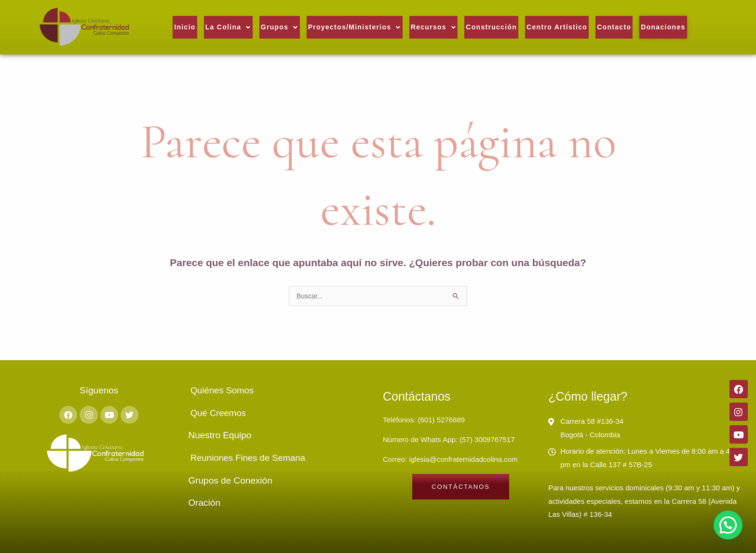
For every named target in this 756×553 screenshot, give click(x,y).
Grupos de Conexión (230, 480)
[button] (228, 27)
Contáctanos (417, 396)
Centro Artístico (557, 27)
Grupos (280, 27)
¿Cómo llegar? (588, 396)
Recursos (434, 27)
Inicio (185, 27)
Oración (204, 503)
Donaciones (663, 27)
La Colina (228, 27)
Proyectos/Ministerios (355, 27)
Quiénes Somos (243, 391)
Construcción (491, 27)
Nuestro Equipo (220, 435)
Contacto (614, 27)
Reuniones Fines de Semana (258, 458)
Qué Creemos (241, 413)
